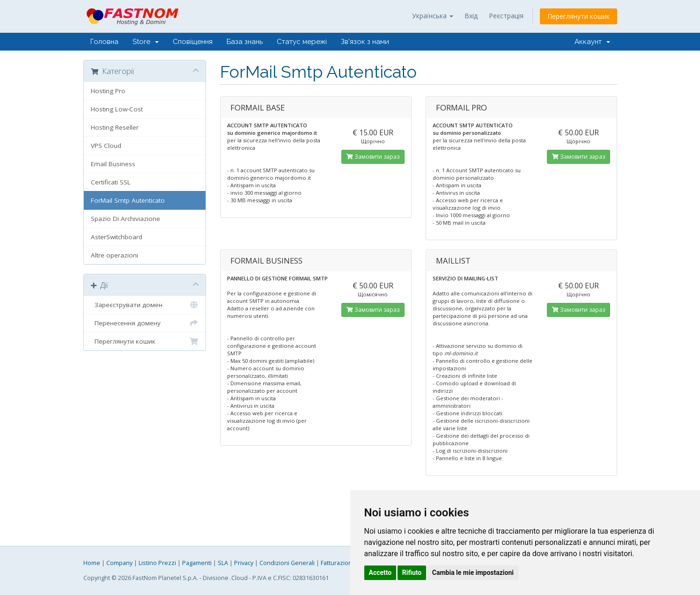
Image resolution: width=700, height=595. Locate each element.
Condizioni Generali (287, 563)
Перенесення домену (145, 323)
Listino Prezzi (157, 563)
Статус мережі (302, 42)
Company (119, 563)
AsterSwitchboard (117, 237)
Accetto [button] (380, 573)
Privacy (244, 563)
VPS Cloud (106, 146)
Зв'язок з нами (365, 42)
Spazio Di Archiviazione (125, 219)
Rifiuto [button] (412, 573)
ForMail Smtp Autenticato (128, 200)
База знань (245, 42)
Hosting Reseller (115, 127)
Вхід (471, 16)
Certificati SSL (111, 182)
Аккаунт (592, 42)
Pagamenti (197, 563)
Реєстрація (506, 16)
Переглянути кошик (578, 16)
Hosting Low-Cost (117, 109)
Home (92, 563)
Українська (433, 16)
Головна (104, 42)
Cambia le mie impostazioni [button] (473, 573)
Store (146, 42)
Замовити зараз (373, 157)
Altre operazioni (114, 255)
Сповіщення (193, 42)
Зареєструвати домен (145, 305)
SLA (223, 563)
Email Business (113, 164)
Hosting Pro (108, 91)
